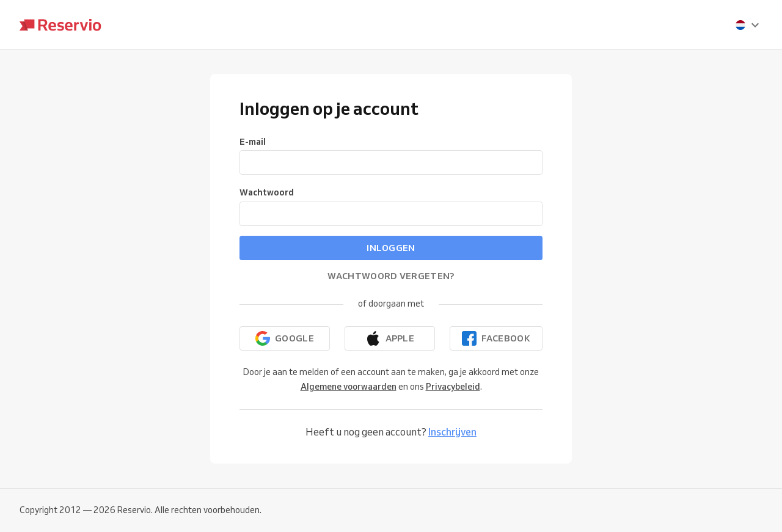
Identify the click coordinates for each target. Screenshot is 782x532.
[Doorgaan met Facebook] (496, 338)
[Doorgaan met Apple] (390, 338)
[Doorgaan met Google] (285, 338)
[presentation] (748, 25)
